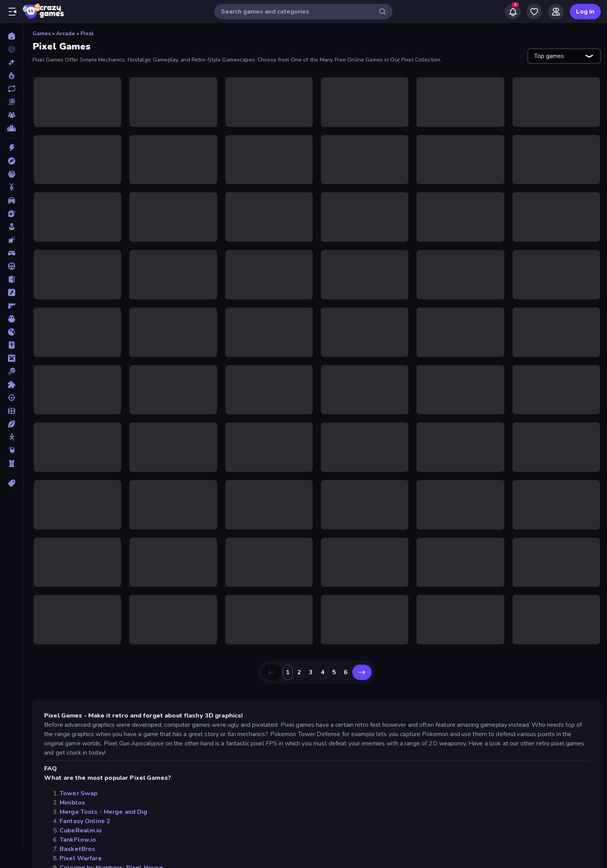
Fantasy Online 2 (85, 821)
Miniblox (72, 803)
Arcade (66, 33)
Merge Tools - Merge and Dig (104, 812)
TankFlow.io (78, 840)
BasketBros (77, 849)
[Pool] (11, 371)
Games (42, 33)
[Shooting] (11, 398)
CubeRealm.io (81, 830)
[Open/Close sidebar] (12, 12)
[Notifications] (513, 12)
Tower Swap (79, 793)
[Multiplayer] (11, 115)
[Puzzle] (11, 384)
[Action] (11, 148)
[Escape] (11, 279)
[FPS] (11, 306)
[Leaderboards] (11, 128)
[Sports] (11, 424)
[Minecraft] (11, 358)
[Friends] (556, 12)
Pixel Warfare (81, 858)
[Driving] (11, 266)
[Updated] (11, 89)
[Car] (11, 200)
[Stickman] (11, 437)
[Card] (11, 214)
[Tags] (11, 483)
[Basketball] (11, 174)
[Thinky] (11, 450)
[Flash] (11, 292)
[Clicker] (11, 240)
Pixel (87, 33)
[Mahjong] (11, 345)
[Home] (11, 36)
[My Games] (534, 12)
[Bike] (11, 187)
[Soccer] (11, 411)
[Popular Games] (11, 75)
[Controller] (11, 253)
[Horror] (11, 319)
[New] (11, 62)
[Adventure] (11, 161)
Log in (585, 12)
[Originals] (11, 102)
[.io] (11, 332)
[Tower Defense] (11, 463)
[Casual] (11, 227)
